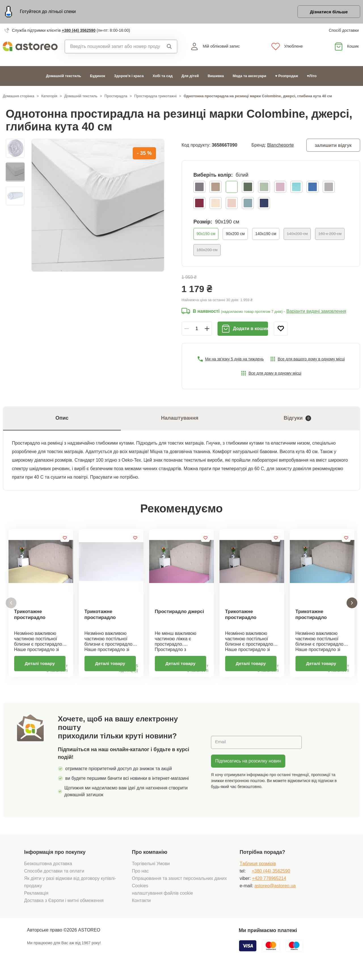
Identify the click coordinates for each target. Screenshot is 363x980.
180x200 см (207, 251)
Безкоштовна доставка (48, 872)
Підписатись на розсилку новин (248, 769)
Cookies (140, 894)
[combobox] (112, 47)
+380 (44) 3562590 (79, 31)
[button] (11, 608)
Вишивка (216, 77)
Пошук (169, 47)
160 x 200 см (330, 235)
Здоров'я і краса (129, 77)
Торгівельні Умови (151, 872)
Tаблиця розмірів (258, 872)
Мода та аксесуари (250, 77)
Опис (62, 419)
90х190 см (206, 235)
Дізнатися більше (327, 12)
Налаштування (180, 419)
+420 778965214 (269, 887)
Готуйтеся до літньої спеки (48, 12)
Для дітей (190, 77)
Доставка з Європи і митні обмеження (64, 909)
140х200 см (297, 235)
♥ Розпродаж (287, 77)
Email (221, 751)
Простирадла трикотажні (156, 97)
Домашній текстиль (64, 77)
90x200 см (235, 235)
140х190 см (266, 235)
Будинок (98, 77)
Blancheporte (280, 146)
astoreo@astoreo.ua (275, 894)
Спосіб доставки (344, 31)
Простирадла (116, 97)
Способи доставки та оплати (54, 879)
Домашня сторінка (19, 97)
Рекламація (36, 902)
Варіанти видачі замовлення (316, 312)
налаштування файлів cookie (162, 902)
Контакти (141, 909)
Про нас (140, 879)
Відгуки (297, 419)
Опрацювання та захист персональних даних (179, 887)
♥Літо (312, 77)
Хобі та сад (163, 77)
